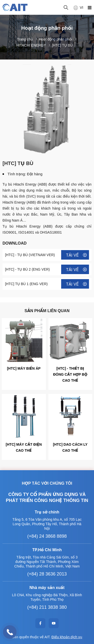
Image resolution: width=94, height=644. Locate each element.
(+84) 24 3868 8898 (47, 536)
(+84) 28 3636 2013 (47, 574)
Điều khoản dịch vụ (67, 637)
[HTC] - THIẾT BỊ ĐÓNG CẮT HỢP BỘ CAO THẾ (70, 374)
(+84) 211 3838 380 (47, 607)
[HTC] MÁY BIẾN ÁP (24, 368)
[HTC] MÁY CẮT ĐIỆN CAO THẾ (24, 447)
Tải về (72, 255)
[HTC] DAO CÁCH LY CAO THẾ (70, 447)
